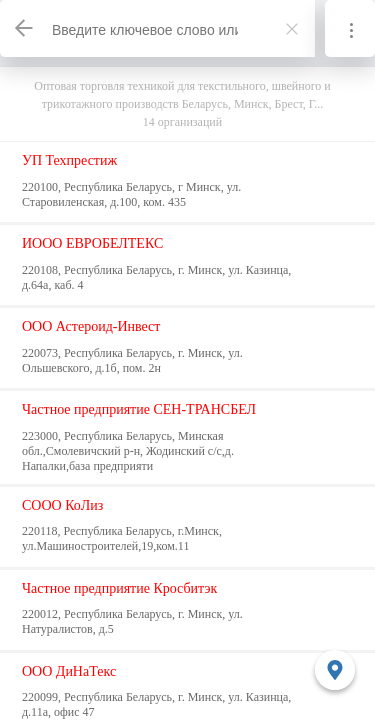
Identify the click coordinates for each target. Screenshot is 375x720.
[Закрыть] (292, 29)
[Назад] (25, 28)
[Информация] (350, 28)
